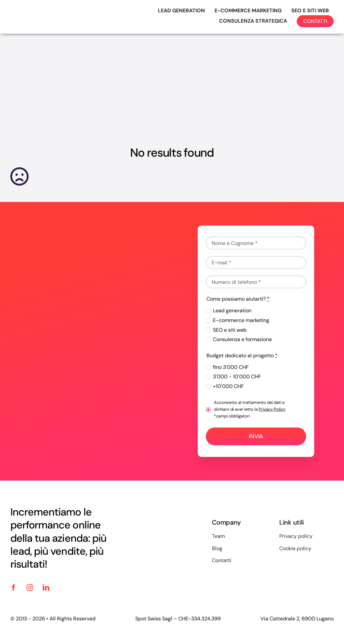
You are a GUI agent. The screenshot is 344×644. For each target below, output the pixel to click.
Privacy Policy (272, 409)
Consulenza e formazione (242, 339)
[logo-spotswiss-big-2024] (43, 10)
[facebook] (14, 588)
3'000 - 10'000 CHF (237, 377)
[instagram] (30, 588)
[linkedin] (46, 588)
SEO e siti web (230, 330)
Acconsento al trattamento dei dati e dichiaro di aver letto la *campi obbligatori (250, 409)
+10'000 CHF (228, 386)
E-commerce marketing (241, 320)
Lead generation (232, 311)
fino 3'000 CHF (231, 367)
